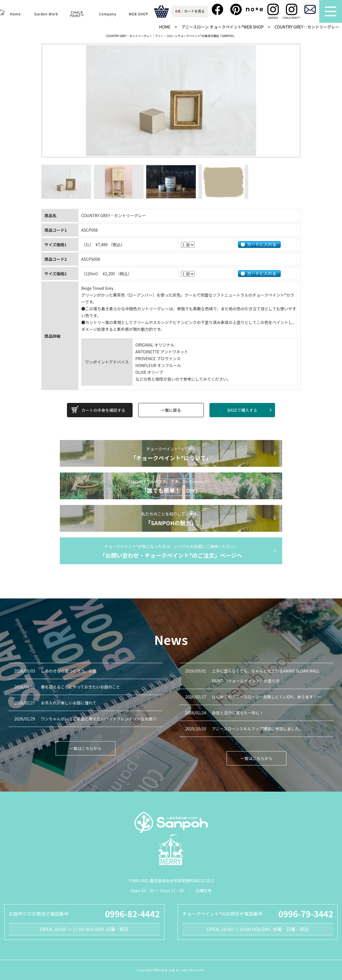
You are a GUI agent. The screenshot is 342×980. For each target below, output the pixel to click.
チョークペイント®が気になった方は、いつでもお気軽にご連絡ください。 (171, 552)
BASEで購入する (242, 410)
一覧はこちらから (85, 748)
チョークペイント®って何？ (171, 454)
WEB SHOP (138, 14)
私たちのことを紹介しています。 (171, 519)
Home (15, 14)
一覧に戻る (171, 410)
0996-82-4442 (132, 914)
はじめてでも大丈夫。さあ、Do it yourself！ (171, 487)
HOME (165, 27)
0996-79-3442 (306, 914)
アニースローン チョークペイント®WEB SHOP (222, 27)
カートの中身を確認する (103, 410)
